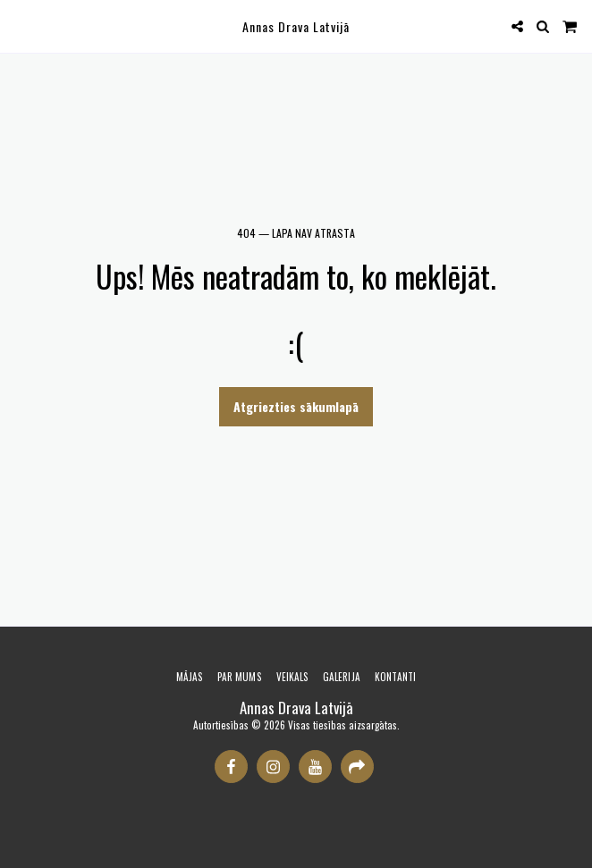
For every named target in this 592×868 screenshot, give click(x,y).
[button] (20, 26)
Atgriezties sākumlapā (296, 406)
